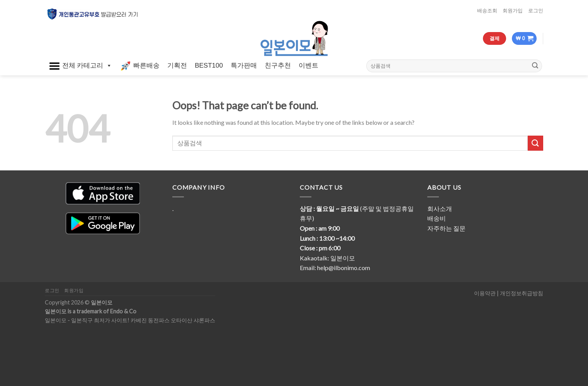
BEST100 (209, 65)
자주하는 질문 (446, 228)
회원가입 (513, 10)
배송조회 (487, 10)
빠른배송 (140, 66)
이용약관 (485, 293)
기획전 (177, 65)
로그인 (536, 10)
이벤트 (308, 65)
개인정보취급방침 (522, 293)
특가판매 (244, 65)
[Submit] (535, 66)
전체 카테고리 (80, 66)
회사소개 (440, 208)
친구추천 (278, 65)
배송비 (437, 218)
